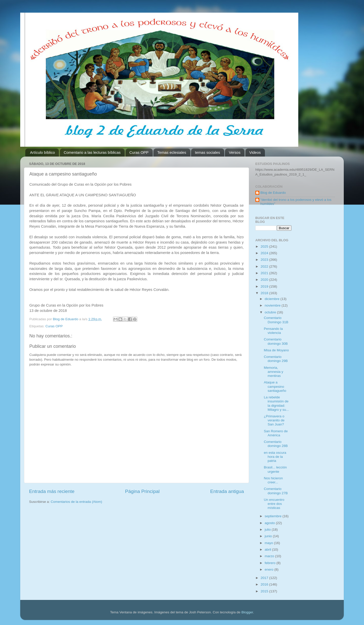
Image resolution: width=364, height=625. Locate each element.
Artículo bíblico (42, 152)
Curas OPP (139, 152)
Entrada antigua (227, 491)
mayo (269, 543)
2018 (265, 293)
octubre (271, 312)
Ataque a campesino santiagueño (275, 386)
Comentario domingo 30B (276, 341)
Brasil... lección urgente (275, 469)
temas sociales (207, 152)
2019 (265, 286)
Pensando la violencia (273, 331)
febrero (271, 563)
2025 (265, 246)
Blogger (247, 612)
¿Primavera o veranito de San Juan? (274, 420)
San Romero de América (276, 433)
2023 (265, 260)
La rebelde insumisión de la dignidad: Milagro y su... (276, 403)
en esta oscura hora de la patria (275, 457)
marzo (270, 556)
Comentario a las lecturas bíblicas (92, 152)
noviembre (273, 305)
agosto (270, 523)
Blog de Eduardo (273, 193)
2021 (265, 273)
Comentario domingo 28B (276, 444)
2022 (265, 266)
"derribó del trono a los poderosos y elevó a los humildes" (296, 202)
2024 (265, 253)
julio (268, 530)
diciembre (272, 299)
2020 (265, 280)
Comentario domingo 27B (276, 491)
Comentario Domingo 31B (276, 320)
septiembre (274, 516)
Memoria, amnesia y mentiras (274, 372)
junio (269, 536)
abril (268, 549)
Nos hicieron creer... (273, 480)
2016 (265, 584)
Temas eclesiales (172, 152)
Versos (235, 152)
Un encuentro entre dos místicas (274, 504)
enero (269, 569)
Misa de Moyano (276, 350)
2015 (265, 591)
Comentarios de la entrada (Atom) (76, 502)
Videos (255, 152)
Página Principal (142, 491)
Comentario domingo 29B (276, 359)
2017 (265, 578)
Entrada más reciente (52, 491)
